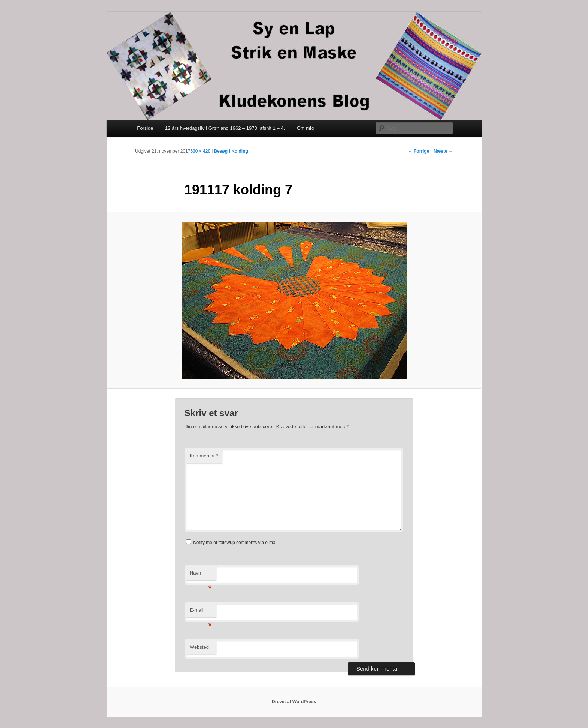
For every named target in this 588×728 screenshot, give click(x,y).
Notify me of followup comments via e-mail (235, 543)
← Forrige (419, 151)
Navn (201, 575)
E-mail (201, 612)
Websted (199, 647)
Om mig (306, 128)
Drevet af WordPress (294, 702)
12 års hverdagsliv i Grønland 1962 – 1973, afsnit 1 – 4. (225, 128)
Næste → (443, 151)
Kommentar (204, 456)
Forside (145, 128)
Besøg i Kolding (231, 151)
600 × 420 (200, 151)
